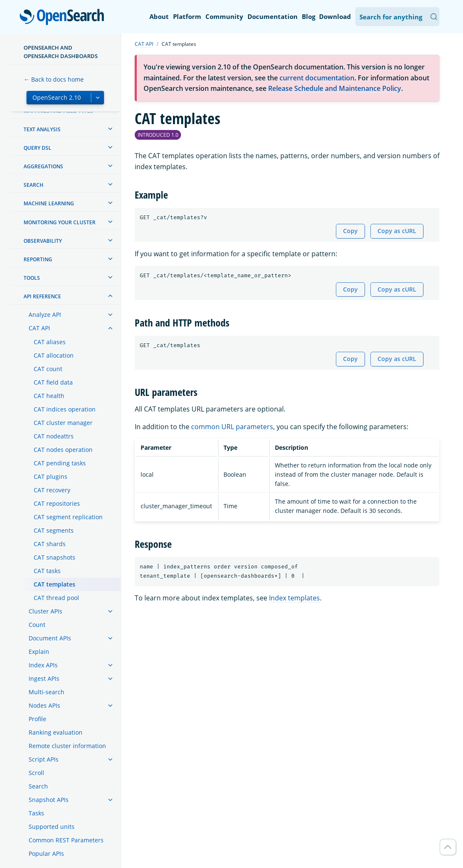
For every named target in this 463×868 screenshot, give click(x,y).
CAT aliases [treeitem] (50, 342)
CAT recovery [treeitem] (52, 490)
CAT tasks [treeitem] (47, 571)
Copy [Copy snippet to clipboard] (350, 231)
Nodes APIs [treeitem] (44, 705)
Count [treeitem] (37, 625)
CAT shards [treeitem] (50, 544)
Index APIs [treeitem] (43, 665)
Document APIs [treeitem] (50, 638)
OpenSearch (64, 18)
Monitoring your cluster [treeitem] (60, 222)
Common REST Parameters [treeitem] (66, 840)
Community (224, 16)
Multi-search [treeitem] (47, 692)
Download (335, 16)
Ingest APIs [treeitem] (44, 678)
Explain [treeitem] (39, 652)
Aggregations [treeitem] (43, 166)
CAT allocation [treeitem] (54, 355)
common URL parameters (232, 427)
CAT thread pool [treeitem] (56, 598)
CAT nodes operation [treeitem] (63, 450)
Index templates (294, 598)
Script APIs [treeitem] (44, 759)
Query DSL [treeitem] (37, 148)
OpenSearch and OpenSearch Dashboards (61, 52)
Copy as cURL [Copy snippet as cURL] (397, 231)
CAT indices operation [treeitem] (65, 409)
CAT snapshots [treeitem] (55, 557)
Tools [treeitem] (32, 278)
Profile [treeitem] (37, 719)
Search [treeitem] (33, 185)
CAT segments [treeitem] (54, 530)
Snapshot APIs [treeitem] (49, 800)
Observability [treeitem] (43, 241)
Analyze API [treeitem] (45, 315)
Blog (309, 16)
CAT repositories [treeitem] (57, 503)
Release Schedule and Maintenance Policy (335, 88)
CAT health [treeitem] (49, 396)
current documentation (317, 78)
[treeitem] (110, 129)
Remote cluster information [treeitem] (67, 746)
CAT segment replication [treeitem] (68, 517)
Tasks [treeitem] (36, 813)
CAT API (144, 44)
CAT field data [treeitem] (53, 382)
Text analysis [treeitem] (42, 129)
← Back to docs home (54, 79)
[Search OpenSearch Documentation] (397, 17)
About (159, 16)
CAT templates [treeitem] (55, 584)
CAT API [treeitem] (39, 328)
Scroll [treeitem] (36, 773)
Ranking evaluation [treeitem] (56, 732)
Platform (187, 16)
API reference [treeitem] (42, 296)
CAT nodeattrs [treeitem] (54, 436)
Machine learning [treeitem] (49, 203)
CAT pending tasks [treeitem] (60, 463)
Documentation (273, 16)
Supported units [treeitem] (52, 827)
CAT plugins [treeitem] (51, 476)
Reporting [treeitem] (38, 259)
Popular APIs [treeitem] (46, 853)
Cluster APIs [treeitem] (45, 611)
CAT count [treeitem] (48, 369)
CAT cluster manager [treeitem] (63, 423)
